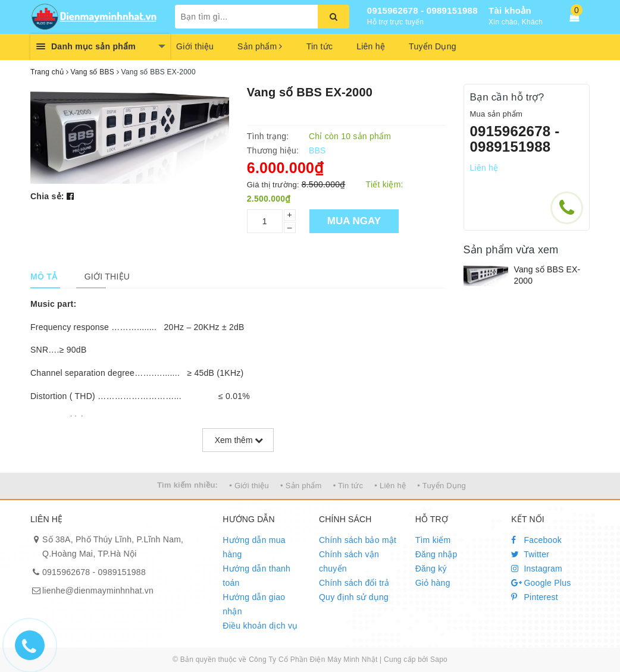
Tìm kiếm (433, 540)
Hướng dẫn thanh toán (256, 576)
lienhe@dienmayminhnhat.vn (98, 591)
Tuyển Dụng (433, 46)
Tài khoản (510, 10)
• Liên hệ (390, 486)
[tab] (44, 277)
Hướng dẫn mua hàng (254, 547)
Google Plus (541, 583)
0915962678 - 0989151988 (422, 10)
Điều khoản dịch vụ (260, 626)
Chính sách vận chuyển (349, 561)
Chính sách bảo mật (358, 540)
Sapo (439, 660)
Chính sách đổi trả (354, 583)
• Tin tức (348, 486)
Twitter (530, 554)
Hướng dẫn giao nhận (254, 604)
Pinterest (535, 597)
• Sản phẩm (301, 486)
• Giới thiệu (249, 486)
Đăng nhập (436, 554)
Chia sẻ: (47, 196)
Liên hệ (371, 46)
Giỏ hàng (433, 583)
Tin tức (320, 46)
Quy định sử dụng (354, 597)
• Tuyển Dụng (441, 486)
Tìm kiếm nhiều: (187, 485)
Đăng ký (431, 569)
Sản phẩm (260, 46)
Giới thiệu (195, 46)
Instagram (537, 569)
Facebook (536, 540)
